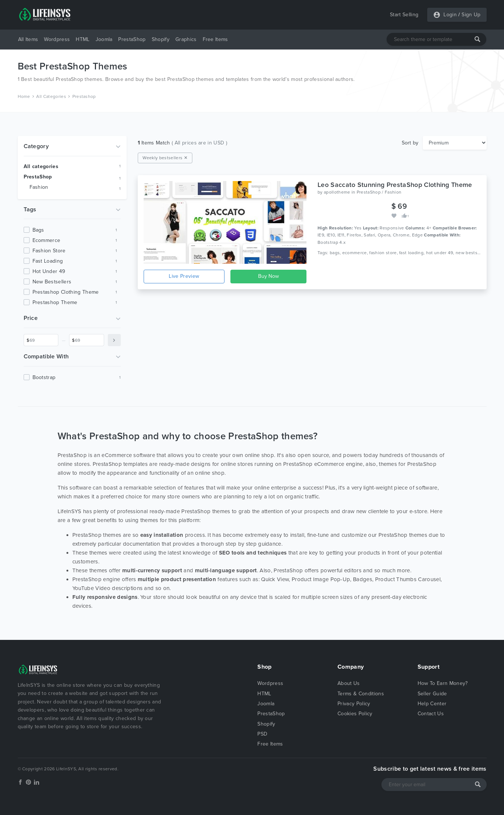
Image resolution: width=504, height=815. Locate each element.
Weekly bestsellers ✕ (165, 158)
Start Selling (404, 15)
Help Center (432, 704)
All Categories (51, 96)
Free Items (215, 39)
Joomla (104, 39)
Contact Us (431, 714)
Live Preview (184, 276)
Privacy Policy (354, 704)
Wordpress (57, 39)
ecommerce (47, 240)
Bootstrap (44, 377)
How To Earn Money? (443, 683)
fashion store (49, 251)
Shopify (161, 39)
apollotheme (337, 192)
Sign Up (471, 15)
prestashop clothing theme (66, 292)
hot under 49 (49, 271)
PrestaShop (132, 39)
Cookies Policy (355, 714)
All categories (41, 166)
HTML (83, 39)
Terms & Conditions (361, 694)
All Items (28, 39)
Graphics (186, 39)
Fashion (39, 187)
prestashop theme (55, 302)
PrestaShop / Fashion (379, 192)
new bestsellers (52, 282)
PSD (262, 734)
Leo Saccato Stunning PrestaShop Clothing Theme (395, 185)
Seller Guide (432, 694)
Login (450, 15)
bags (38, 230)
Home (24, 96)
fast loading (48, 261)
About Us (349, 683)
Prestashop (84, 96)
